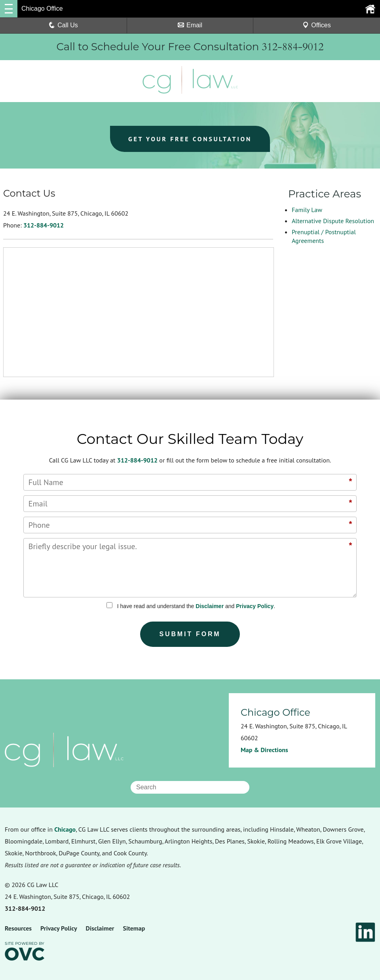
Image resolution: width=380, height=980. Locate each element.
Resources (18, 928)
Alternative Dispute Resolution (333, 221)
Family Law (307, 210)
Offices (317, 25)
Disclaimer (210, 606)
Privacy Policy (255, 606)
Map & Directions (264, 750)
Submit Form (190, 634)
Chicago (65, 829)
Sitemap (134, 928)
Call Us (63, 25)
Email (190, 25)
